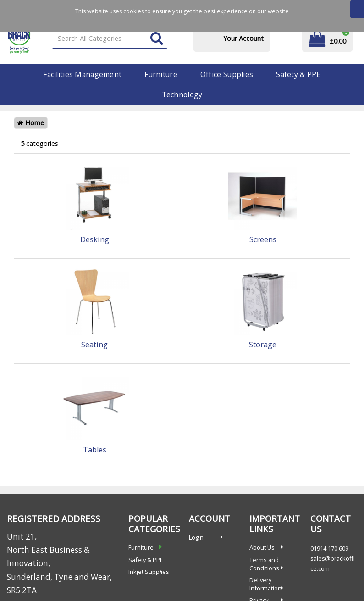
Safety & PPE (298, 74)
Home (31, 123)
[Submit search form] (157, 39)
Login (196, 537)
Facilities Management (82, 74)
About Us (262, 547)
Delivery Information (265, 584)
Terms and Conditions (264, 564)
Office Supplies (227, 74)
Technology (182, 95)
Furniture (161, 74)
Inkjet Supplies (149, 572)
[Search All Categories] (110, 39)
